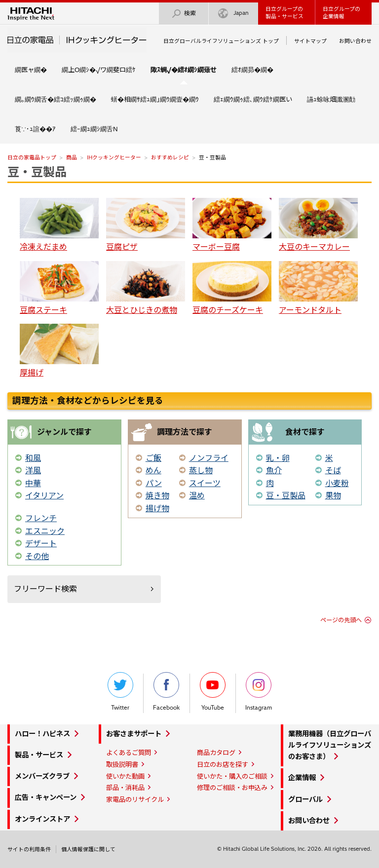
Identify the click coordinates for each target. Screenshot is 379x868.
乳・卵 (278, 458)
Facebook (166, 692)
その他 (37, 556)
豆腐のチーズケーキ (232, 288)
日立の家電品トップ (32, 157)
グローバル (305, 799)
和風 (33, 458)
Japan (233, 14)
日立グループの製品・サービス (284, 13)
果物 (333, 495)
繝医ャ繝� (31, 70)
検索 (184, 14)
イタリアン (44, 495)
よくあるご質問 (129, 753)
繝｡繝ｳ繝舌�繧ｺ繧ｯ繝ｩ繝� (56, 99)
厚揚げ (59, 351)
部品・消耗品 (125, 788)
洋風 (33, 470)
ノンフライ (209, 458)
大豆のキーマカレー (318, 225)
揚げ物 (157, 508)
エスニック (45, 531)
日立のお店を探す (223, 764)
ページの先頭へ (341, 620)
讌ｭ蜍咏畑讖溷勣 (331, 99)
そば (333, 470)
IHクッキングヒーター (114, 157)
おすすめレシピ (170, 157)
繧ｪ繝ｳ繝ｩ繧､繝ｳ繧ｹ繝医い (253, 99)
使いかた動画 (125, 776)
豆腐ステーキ (59, 288)
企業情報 (302, 778)
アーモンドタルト (318, 288)
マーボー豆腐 (232, 225)
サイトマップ (310, 41)
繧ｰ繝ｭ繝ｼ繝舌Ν (94, 129)
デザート (41, 543)
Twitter (120, 692)
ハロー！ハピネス (42, 734)
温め (197, 495)
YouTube (213, 692)
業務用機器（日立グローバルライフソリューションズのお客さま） (330, 745)
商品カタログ (216, 753)
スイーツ (205, 483)
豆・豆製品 (37, 172)
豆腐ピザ (146, 225)
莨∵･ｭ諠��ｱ (35, 129)
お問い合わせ (355, 41)
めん (153, 470)
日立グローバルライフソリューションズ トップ (221, 41)
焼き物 (157, 495)
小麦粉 (337, 483)
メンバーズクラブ (42, 776)
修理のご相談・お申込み (232, 788)
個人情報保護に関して (88, 849)
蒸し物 (201, 470)
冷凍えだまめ (59, 225)
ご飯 (153, 458)
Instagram (259, 692)
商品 (72, 157)
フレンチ (41, 518)
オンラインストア (42, 819)
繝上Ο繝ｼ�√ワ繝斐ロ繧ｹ (99, 70)
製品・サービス (39, 755)
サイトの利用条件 (29, 849)
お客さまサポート (134, 734)
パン (154, 483)
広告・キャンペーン (46, 797)
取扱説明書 (122, 764)
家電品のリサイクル (135, 799)
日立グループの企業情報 (341, 13)
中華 (33, 483)
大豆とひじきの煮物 (146, 288)
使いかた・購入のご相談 (232, 776)
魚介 (274, 470)
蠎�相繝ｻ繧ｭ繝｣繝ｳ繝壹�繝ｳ (155, 99)
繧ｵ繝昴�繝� (252, 70)
